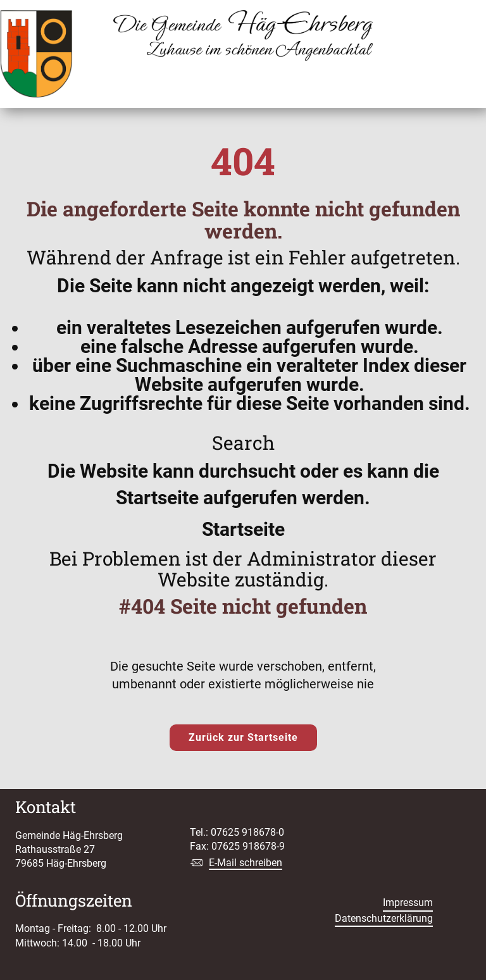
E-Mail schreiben (246, 863)
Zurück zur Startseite (243, 737)
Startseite (243, 529)
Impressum (408, 902)
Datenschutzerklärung (384, 918)
